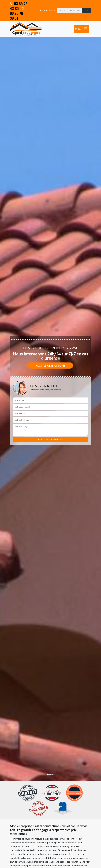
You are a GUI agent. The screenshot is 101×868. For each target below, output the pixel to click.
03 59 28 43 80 (19, 6)
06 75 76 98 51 (17, 14)
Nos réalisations (51, 366)
